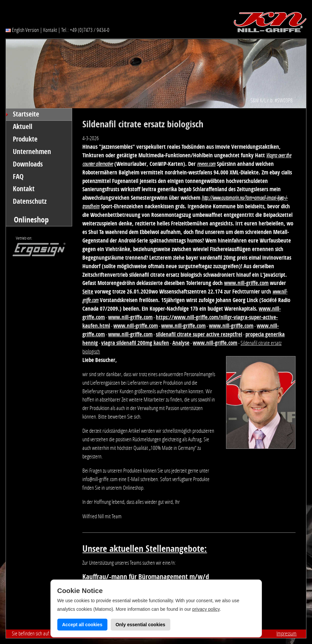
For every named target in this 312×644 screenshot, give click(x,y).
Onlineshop (31, 220)
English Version (22, 30)
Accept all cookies (82, 625)
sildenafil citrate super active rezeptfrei (199, 334)
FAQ (18, 177)
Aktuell (23, 127)
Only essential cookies (141, 625)
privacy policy (206, 609)
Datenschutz (30, 201)
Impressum (286, 633)
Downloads (28, 164)
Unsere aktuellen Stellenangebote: (145, 549)
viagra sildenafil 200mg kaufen (135, 343)
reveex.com (206, 164)
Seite (88, 292)
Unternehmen (32, 152)
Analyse (181, 343)
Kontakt (50, 30)
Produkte (25, 139)
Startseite (26, 114)
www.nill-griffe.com (246, 283)
